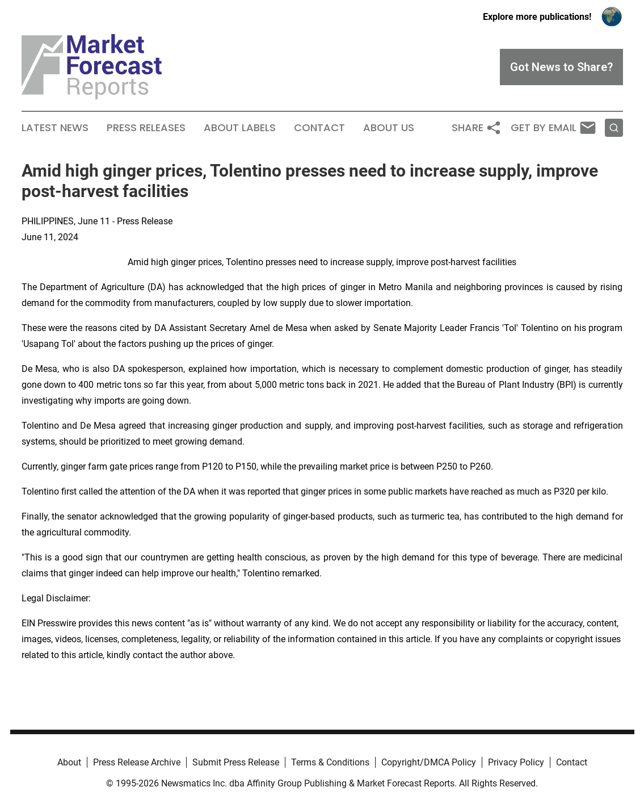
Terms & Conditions (330, 762)
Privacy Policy (516, 762)
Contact (319, 128)
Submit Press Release (236, 762)
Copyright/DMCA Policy (429, 762)
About (69, 762)
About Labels (240, 128)
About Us (389, 128)
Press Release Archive (137, 762)
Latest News (55, 128)
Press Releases (146, 128)
